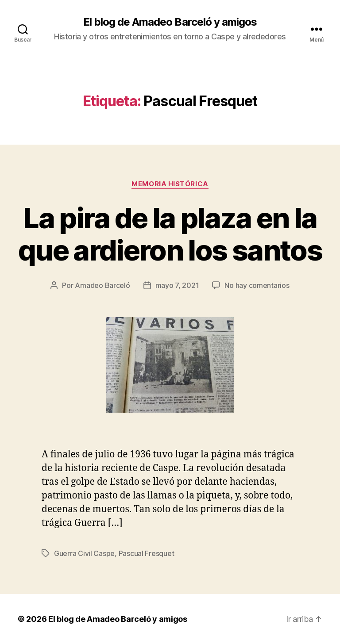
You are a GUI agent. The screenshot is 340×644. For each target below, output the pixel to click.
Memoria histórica (170, 184)
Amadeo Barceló (102, 285)
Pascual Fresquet (147, 553)
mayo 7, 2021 (177, 285)
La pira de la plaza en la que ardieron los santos (170, 234)
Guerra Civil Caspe (84, 553)
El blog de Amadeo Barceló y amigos (170, 22)
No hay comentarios (257, 285)
